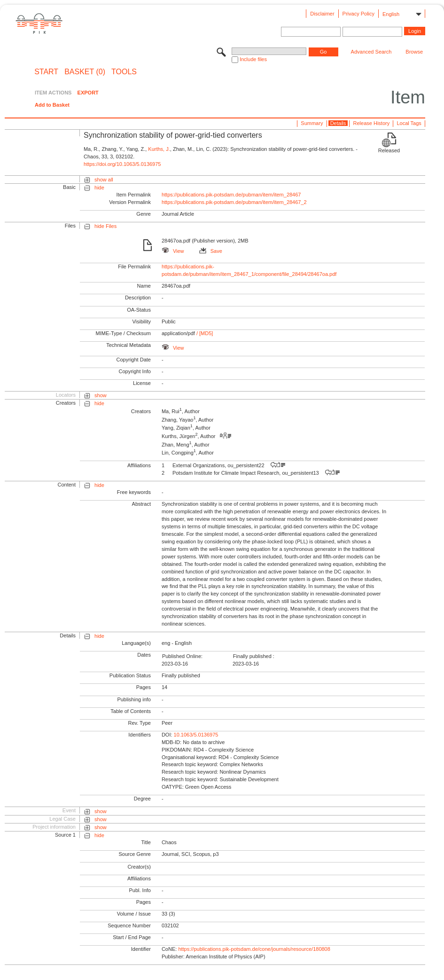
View (173, 251)
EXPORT (88, 93)
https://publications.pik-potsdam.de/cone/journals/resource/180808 (254, 949)
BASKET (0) (85, 72)
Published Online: (182, 656)
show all (104, 180)
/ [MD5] (204, 333)
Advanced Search (371, 52)
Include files (253, 59)
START (46, 72)
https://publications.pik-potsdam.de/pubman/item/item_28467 (231, 195)
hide (99, 188)
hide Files (105, 226)
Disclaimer (322, 14)
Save (211, 251)
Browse (414, 52)
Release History (372, 123)
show (101, 395)
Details (338, 123)
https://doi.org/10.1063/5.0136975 (122, 164)
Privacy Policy (358, 14)
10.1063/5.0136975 (196, 735)
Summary (312, 123)
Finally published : (254, 656)
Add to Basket (52, 105)
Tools (124, 72)
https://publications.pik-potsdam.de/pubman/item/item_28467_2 (234, 202)
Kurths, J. (159, 149)
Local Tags (409, 123)
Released (389, 150)
